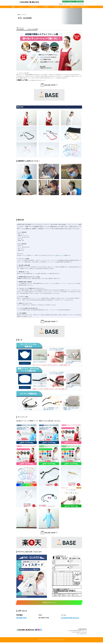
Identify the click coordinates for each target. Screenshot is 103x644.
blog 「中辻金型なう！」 (70, 2)
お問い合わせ (84, 7)
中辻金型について (59, 7)
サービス (21, 7)
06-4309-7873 (21, 618)
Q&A (72, 7)
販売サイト (59, 255)
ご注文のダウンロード (49, 603)
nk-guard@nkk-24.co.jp (70, 618)
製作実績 (46, 7)
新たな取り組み (33, 7)
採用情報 (80, 2)
